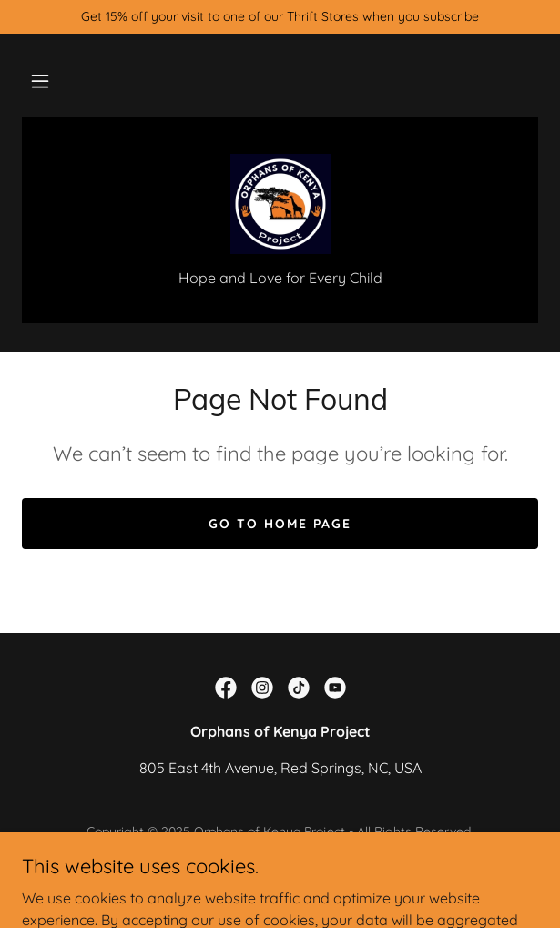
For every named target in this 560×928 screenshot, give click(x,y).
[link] (280, 204)
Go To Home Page (280, 524)
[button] (40, 81)
